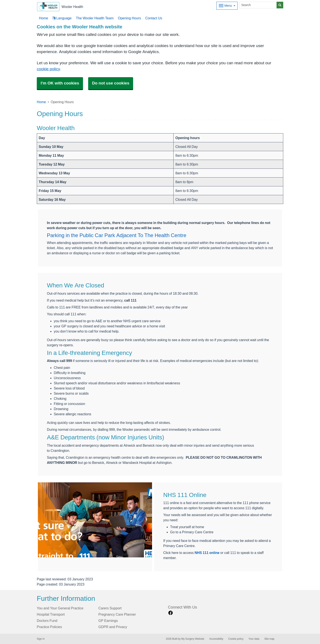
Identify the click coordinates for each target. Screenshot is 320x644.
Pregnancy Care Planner (117, 614)
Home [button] (44, 18)
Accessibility (216, 639)
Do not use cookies (111, 83)
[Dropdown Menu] (227, 6)
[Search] (258, 5)
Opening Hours (129, 18)
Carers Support (110, 608)
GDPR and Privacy (113, 627)
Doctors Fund (47, 621)
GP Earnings (108, 621)
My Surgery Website (193, 639)
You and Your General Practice (60, 608)
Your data (254, 639)
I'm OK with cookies (60, 83)
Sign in (41, 639)
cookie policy (48, 69)
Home (41, 102)
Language (62, 18)
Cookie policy (236, 639)
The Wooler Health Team (95, 18)
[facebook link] (171, 613)
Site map (269, 639)
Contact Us (154, 18)
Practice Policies (49, 627)
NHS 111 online (207, 553)
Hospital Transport (51, 614)
